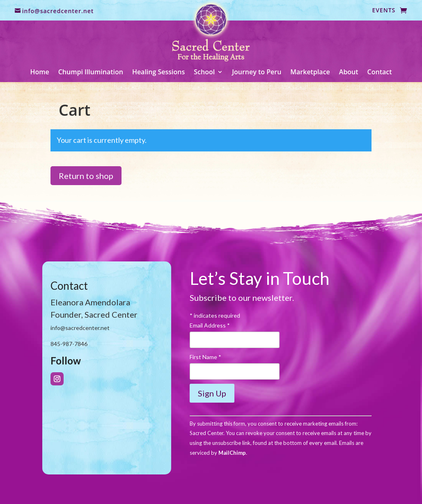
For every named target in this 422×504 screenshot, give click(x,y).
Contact (380, 73)
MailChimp (232, 453)
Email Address (210, 325)
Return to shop (86, 176)
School (204, 73)
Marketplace (310, 73)
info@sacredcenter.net (58, 11)
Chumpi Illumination (91, 73)
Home (39, 73)
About (349, 73)
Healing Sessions (158, 73)
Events (384, 11)
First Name (205, 357)
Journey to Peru (257, 73)
